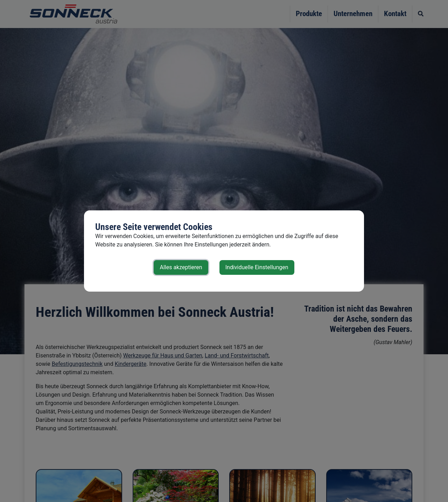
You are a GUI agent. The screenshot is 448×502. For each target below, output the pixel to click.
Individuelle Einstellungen (257, 267)
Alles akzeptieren (181, 267)
